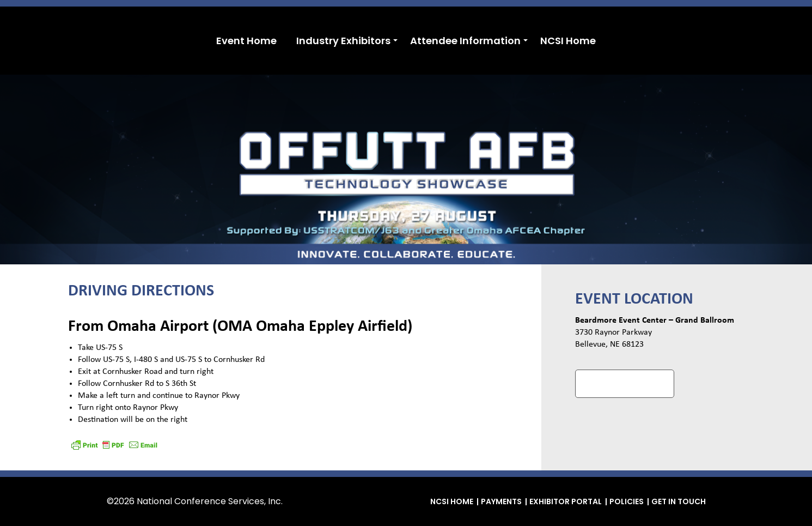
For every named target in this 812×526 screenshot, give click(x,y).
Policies (627, 501)
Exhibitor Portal (566, 501)
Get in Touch (679, 501)
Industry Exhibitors (343, 41)
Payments (501, 501)
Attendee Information (465, 41)
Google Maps (625, 383)
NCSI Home (568, 41)
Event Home (246, 41)
